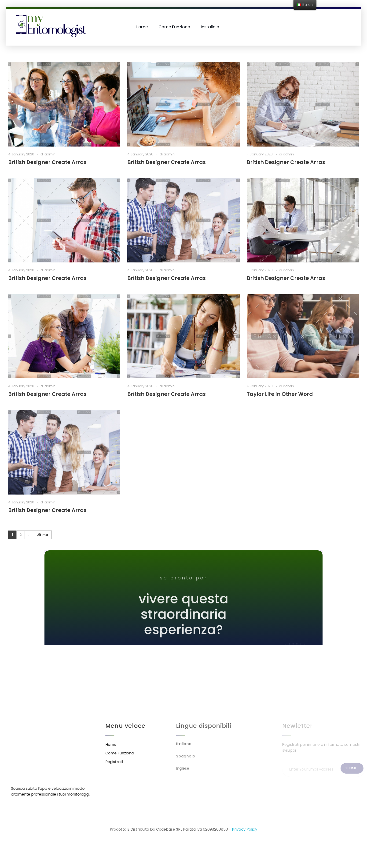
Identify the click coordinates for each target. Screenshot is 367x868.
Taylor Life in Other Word (280, 394)
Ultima (42, 535)
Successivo (29, 535)
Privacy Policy (245, 829)
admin (50, 154)
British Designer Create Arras (47, 162)
